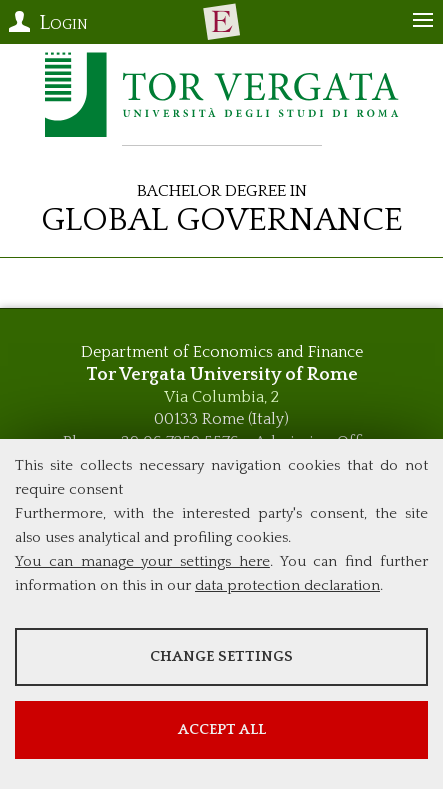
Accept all (222, 729)
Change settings (221, 656)
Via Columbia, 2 (221, 397)
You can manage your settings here (142, 561)
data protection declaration (287, 585)
